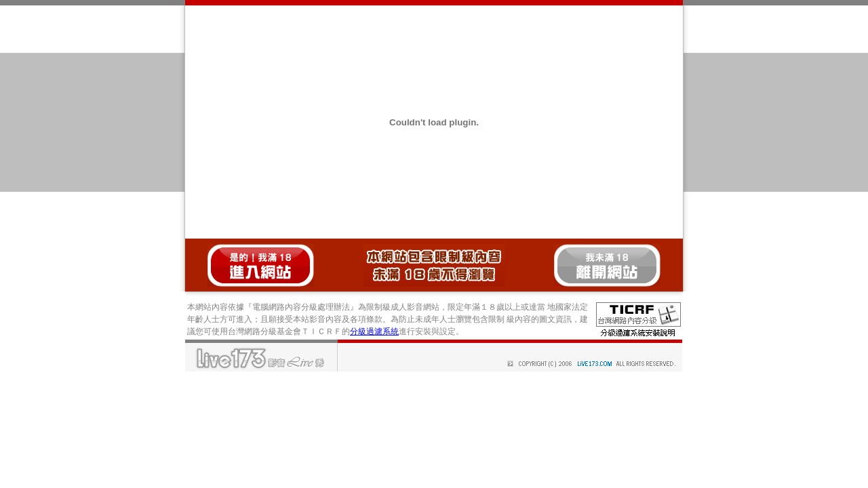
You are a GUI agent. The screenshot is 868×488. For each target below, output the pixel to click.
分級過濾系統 (374, 331)
